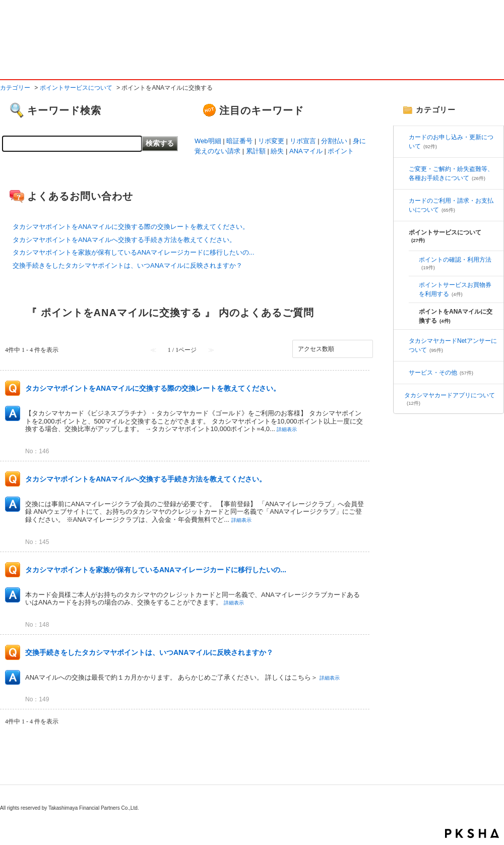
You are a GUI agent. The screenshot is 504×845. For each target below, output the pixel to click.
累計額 (256, 151)
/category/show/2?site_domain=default (404, 137)
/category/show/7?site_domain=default (404, 373)
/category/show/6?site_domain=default (404, 201)
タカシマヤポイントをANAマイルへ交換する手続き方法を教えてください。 (124, 240)
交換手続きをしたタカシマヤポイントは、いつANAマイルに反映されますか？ (128, 265)
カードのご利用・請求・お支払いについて (451, 205)
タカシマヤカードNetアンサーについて (453, 345)
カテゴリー (15, 88)
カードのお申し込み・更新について (451, 142)
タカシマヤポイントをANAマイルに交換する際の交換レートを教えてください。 (131, 227)
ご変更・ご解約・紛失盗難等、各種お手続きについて (451, 173)
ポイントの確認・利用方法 (455, 263)
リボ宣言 (303, 141)
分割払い (334, 141)
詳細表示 (287, 429)
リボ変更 (271, 141)
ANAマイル (306, 151)
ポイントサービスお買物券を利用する (455, 289)
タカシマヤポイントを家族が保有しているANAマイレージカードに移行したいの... (134, 252)
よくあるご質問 (76, 59)
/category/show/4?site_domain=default (404, 169)
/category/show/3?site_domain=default (404, 232)
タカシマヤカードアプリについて (450, 399)
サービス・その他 (441, 373)
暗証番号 (239, 141)
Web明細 (208, 141)
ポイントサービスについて (76, 88)
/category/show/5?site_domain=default (404, 341)
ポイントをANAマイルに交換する (456, 316)
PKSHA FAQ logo (472, 833)
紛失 (277, 151)
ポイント (341, 151)
